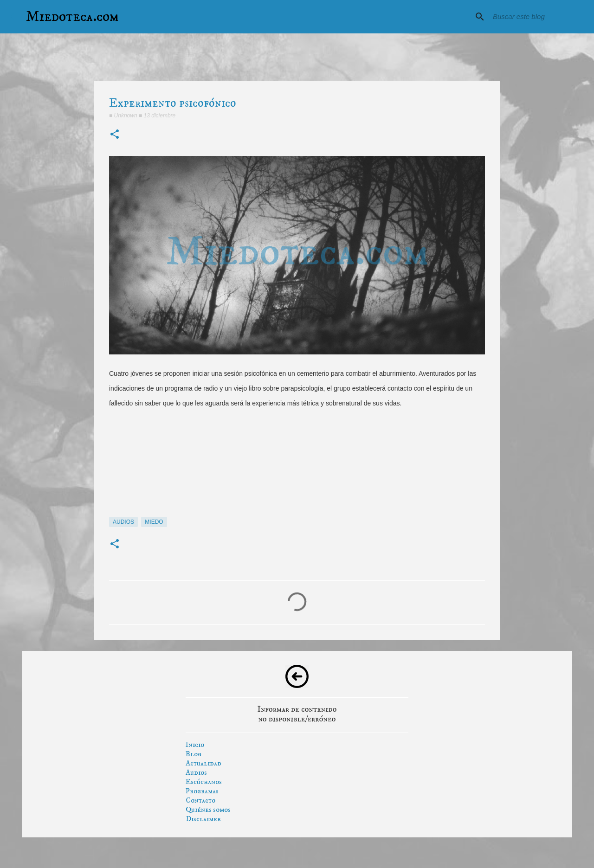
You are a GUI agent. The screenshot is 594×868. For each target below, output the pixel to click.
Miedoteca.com (72, 17)
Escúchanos (204, 782)
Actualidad (203, 763)
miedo (154, 522)
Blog (194, 754)
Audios (196, 772)
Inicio (195, 745)
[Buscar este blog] (538, 17)
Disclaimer (203, 819)
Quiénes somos (208, 810)
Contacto (200, 800)
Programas (202, 791)
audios (123, 522)
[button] (115, 135)
